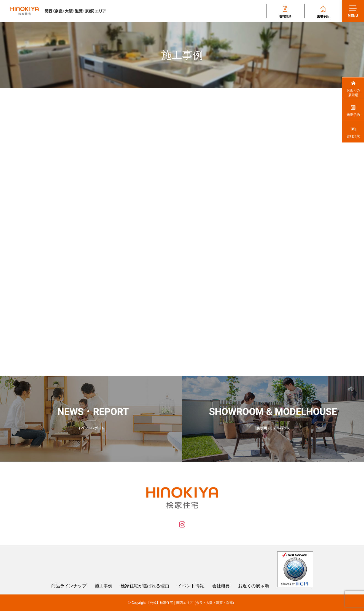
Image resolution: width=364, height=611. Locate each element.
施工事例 (104, 586)
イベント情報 (191, 586)
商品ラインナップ (69, 586)
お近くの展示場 (254, 586)
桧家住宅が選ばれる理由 (145, 586)
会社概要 (221, 586)
